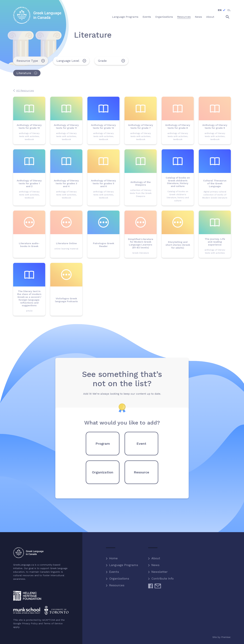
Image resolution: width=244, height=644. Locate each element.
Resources (117, 585)
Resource (141, 472)
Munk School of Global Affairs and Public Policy (41, 610)
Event (141, 444)
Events (114, 572)
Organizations (119, 578)
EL (229, 10)
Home (113, 558)
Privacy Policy (30, 623)
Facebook (151, 587)
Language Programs (124, 565)
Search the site (225, 17)
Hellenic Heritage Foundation (27, 596)
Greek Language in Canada (37, 15)
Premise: (226, 637)
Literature (24, 73)
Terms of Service (53, 623)
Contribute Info (162, 578)
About (156, 558)
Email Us (158, 587)
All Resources (25, 91)
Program (103, 444)
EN (220, 10)
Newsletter (159, 572)
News (155, 565)
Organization (103, 472)
